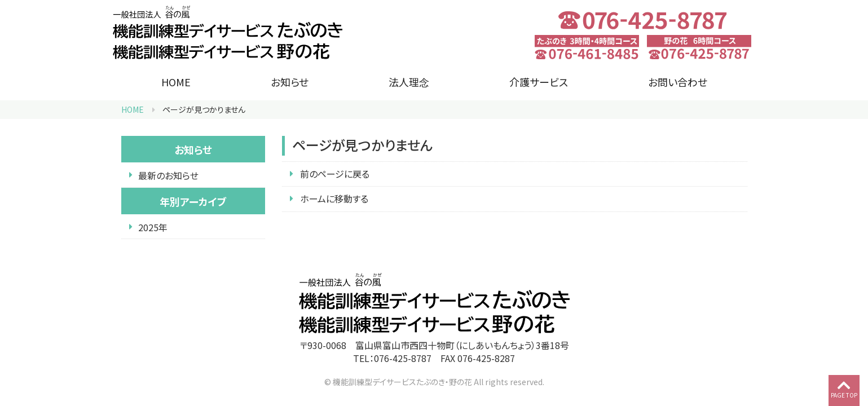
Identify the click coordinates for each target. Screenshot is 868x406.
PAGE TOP (844, 389)
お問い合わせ (678, 82)
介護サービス (539, 82)
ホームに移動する (334, 198)
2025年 (153, 227)
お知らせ (290, 82)
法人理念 (409, 82)
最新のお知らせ (168, 175)
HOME (176, 82)
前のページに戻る (335, 174)
